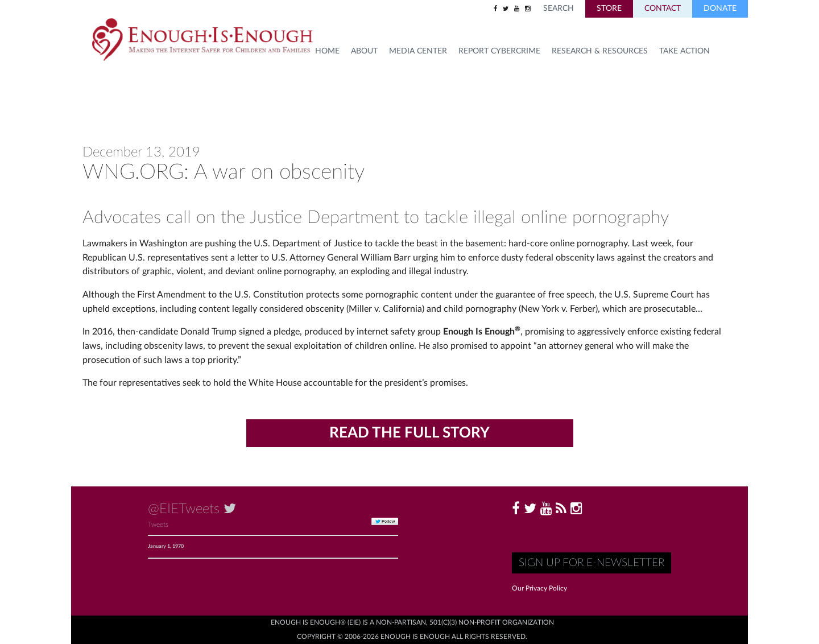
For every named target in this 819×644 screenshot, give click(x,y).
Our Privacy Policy (539, 588)
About (364, 51)
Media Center (418, 51)
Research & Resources (600, 51)
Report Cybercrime (499, 51)
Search (559, 9)
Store (609, 9)
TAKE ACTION (684, 51)
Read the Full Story (409, 433)
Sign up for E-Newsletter (591, 563)
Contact (663, 9)
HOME (327, 51)
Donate (720, 9)
